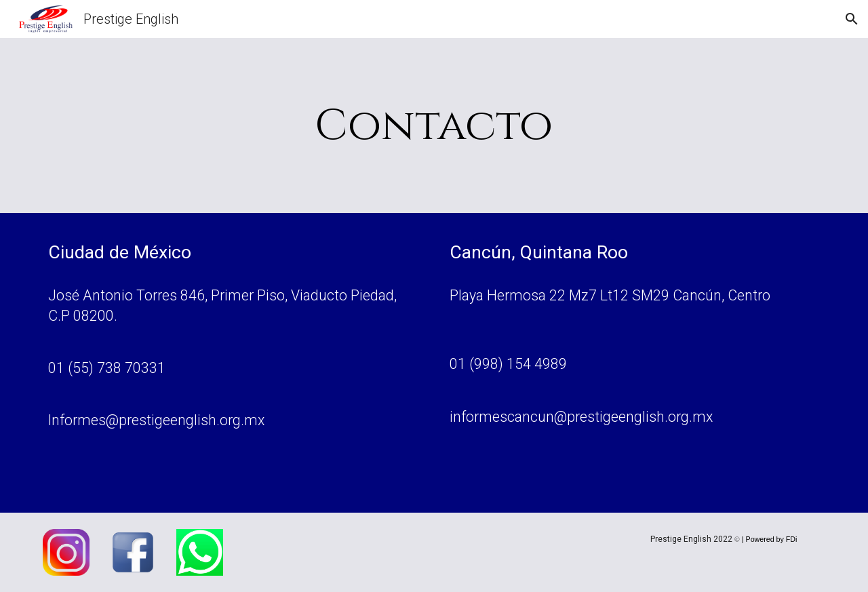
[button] (852, 19)
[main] (434, 125)
